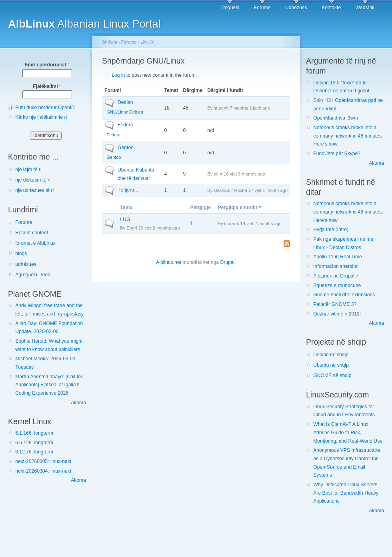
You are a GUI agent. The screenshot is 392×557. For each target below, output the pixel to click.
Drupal (227, 262)
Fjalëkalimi (47, 86)
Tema (126, 208)
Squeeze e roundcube (337, 285)
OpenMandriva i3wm (335, 118)
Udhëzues (296, 8)
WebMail (365, 8)
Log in (118, 75)
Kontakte (331, 8)
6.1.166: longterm (34, 433)
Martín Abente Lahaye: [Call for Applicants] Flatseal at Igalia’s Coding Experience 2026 (49, 385)
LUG (125, 220)
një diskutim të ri (33, 180)
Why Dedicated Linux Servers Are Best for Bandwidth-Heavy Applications (346, 493)
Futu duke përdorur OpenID (45, 108)
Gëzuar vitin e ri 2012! (337, 314)
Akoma (78, 403)
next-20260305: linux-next (43, 461)
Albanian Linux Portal (84, 24)
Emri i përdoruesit (47, 65)
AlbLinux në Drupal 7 (336, 276)
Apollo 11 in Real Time (338, 257)
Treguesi (230, 8)
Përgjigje (200, 208)
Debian (125, 102)
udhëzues (26, 264)
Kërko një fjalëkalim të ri (41, 117)
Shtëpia (110, 42)
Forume (262, 8)
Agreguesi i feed (33, 275)
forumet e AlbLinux (35, 243)
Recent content (32, 233)
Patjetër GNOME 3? (335, 304)
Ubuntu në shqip (331, 365)
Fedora (125, 125)
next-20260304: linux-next (43, 471)
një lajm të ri (28, 170)
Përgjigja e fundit (240, 208)
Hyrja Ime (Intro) (331, 230)
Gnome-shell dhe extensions (344, 295)
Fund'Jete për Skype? (337, 154)
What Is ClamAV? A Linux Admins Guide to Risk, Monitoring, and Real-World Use (348, 432)
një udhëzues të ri (34, 190)
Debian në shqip (331, 355)
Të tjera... (128, 190)
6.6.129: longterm (34, 443)
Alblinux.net (169, 262)
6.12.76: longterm (34, 452)
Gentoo (126, 148)
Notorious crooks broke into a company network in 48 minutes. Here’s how (348, 136)
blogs (21, 254)
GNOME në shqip (332, 375)
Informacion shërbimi (336, 266)
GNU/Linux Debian (125, 112)
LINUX (147, 42)
